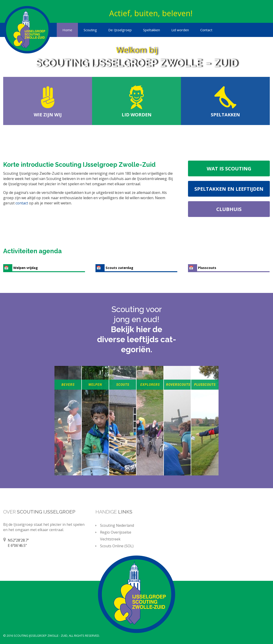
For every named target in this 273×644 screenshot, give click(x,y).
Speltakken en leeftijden (229, 189)
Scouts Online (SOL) (117, 546)
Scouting (90, 30)
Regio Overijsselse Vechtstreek (116, 536)
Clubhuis (229, 209)
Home (67, 30)
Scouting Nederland (117, 525)
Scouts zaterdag (119, 268)
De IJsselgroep (120, 30)
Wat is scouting (229, 168)
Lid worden (180, 30)
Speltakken (152, 30)
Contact (206, 30)
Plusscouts (207, 268)
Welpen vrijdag (26, 268)
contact (22, 203)
